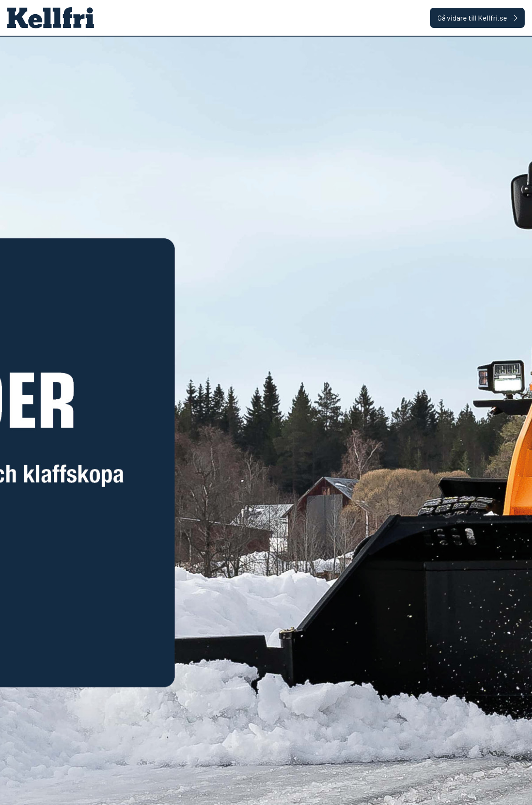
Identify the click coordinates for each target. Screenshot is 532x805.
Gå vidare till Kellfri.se (477, 18)
